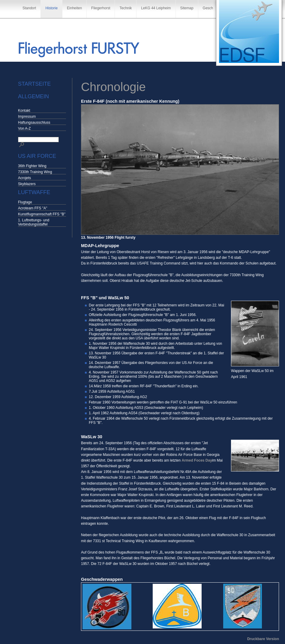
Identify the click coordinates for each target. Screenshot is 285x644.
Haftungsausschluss (34, 123)
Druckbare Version (263, 639)
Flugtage (25, 202)
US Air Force (37, 156)
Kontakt (24, 111)
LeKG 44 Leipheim (156, 8)
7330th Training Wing (35, 172)
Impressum (27, 117)
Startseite (34, 84)
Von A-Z (24, 129)
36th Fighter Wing (32, 166)
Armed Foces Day (197, 460)
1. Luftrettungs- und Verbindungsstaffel (34, 222)
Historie (51, 8)
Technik (126, 8)
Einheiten (74, 8)
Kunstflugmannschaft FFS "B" (42, 214)
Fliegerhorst (101, 8)
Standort (29, 8)
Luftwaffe (34, 192)
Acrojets (24, 178)
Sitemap (187, 8)
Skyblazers (27, 184)
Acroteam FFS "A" (33, 208)
